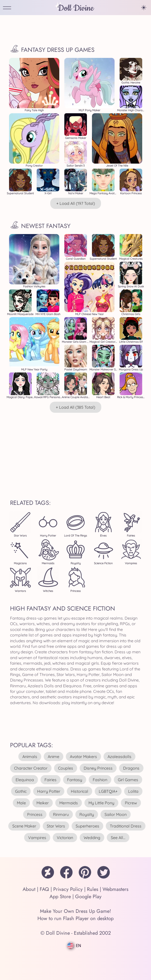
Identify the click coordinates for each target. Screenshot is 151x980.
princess (35, 814)
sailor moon (116, 814)
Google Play (88, 897)
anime (54, 757)
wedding (92, 838)
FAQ (44, 889)
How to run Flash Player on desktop (75, 918)
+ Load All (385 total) (75, 407)
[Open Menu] (7, 8)
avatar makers (83, 757)
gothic (21, 791)
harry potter (49, 791)
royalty (87, 814)
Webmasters (115, 889)
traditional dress (126, 826)
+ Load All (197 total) (76, 203)
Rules (93, 889)
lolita (133, 791)
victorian (65, 838)
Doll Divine (76, 8)
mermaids (69, 803)
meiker (43, 803)
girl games (128, 780)
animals (30, 757)
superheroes (87, 826)
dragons (131, 768)
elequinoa (25, 780)
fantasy (75, 780)
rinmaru (61, 814)
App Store (60, 897)
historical (80, 791)
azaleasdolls (119, 757)
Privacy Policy (68, 889)
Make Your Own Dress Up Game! (75, 911)
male (21, 803)
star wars (56, 826)
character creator (31, 768)
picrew (131, 803)
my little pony (101, 803)
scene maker (24, 826)
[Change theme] (144, 8)
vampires (37, 838)
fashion (100, 780)
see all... (118, 838)
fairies (51, 780)
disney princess (98, 768)
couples (66, 768)
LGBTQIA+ (108, 791)
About (29, 889)
